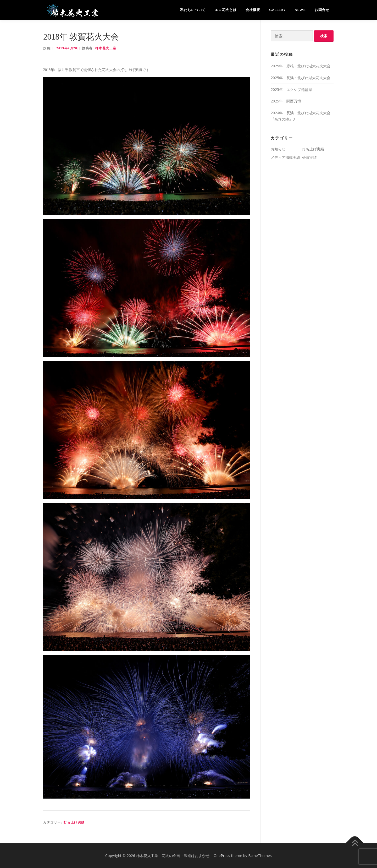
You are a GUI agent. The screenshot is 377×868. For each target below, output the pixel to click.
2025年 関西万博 (286, 101)
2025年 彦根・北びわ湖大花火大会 (301, 66)
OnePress (222, 856)
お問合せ (322, 10)
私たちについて (193, 10)
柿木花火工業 (106, 48)
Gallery (278, 10)
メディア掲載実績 (285, 157)
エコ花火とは (226, 10)
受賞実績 (309, 157)
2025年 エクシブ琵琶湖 (291, 89)
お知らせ (278, 149)
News (300, 10)
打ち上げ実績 (74, 822)
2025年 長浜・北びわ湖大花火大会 (301, 78)
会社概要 (253, 10)
